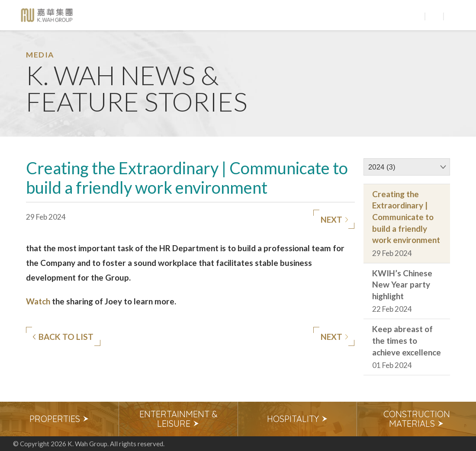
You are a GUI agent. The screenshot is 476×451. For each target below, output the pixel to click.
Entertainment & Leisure (178, 419)
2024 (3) (382, 167)
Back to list (63, 337)
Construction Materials (417, 419)
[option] (59, 419)
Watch (38, 301)
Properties (59, 419)
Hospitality (297, 419)
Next (334, 220)
